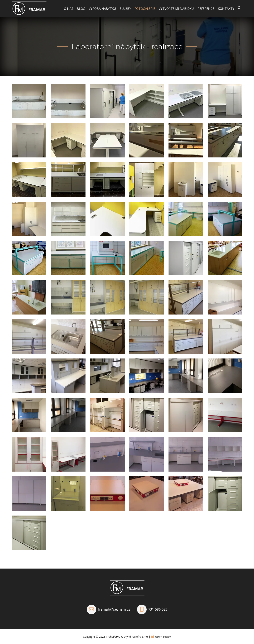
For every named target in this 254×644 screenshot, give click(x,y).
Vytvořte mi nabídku (176, 9)
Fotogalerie (145, 9)
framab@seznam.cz (114, 609)
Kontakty (226, 9)
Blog (81, 9)
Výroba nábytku (102, 9)
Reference (206, 9)
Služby (125, 9)
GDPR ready (163, 637)
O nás (69, 9)
